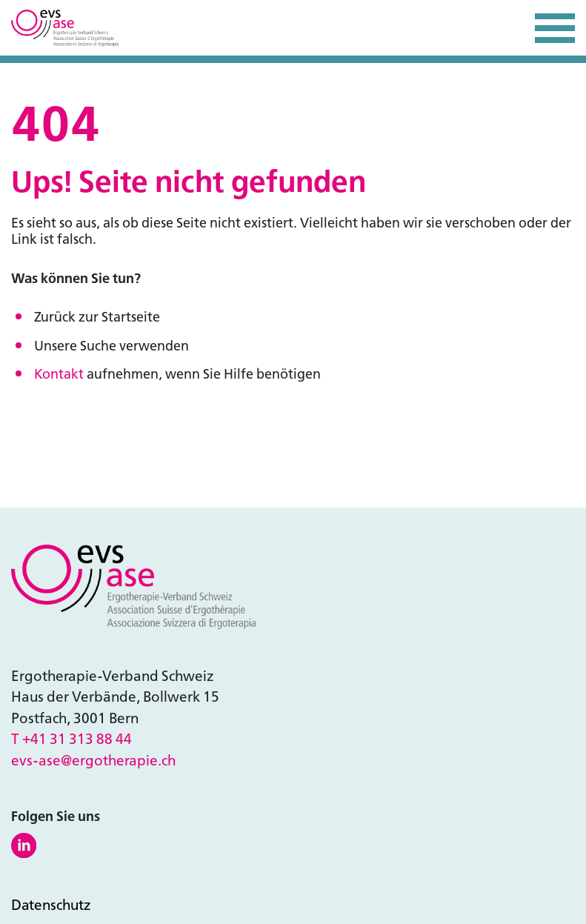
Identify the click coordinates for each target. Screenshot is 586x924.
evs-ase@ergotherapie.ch (93, 761)
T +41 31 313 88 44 (71, 739)
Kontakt (59, 374)
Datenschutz (51, 905)
